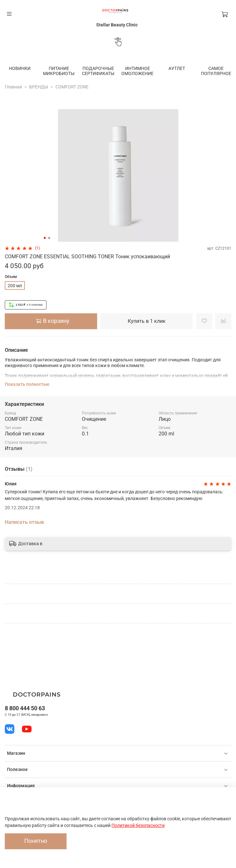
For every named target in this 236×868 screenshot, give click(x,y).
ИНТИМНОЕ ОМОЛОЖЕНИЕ (133, 71)
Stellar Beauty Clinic (117, 25)
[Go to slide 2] (49, 237)
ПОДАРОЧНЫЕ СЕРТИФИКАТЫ (95, 71)
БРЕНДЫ (39, 86)
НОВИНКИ (20, 68)
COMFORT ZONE (72, 86)
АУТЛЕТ (170, 68)
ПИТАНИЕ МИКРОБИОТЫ (58, 71)
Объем (11, 276)
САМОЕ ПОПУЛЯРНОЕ (208, 71)
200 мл (15, 285)
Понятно (36, 841)
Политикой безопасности (138, 825)
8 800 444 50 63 (25, 708)
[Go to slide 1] (45, 237)
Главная (13, 86)
